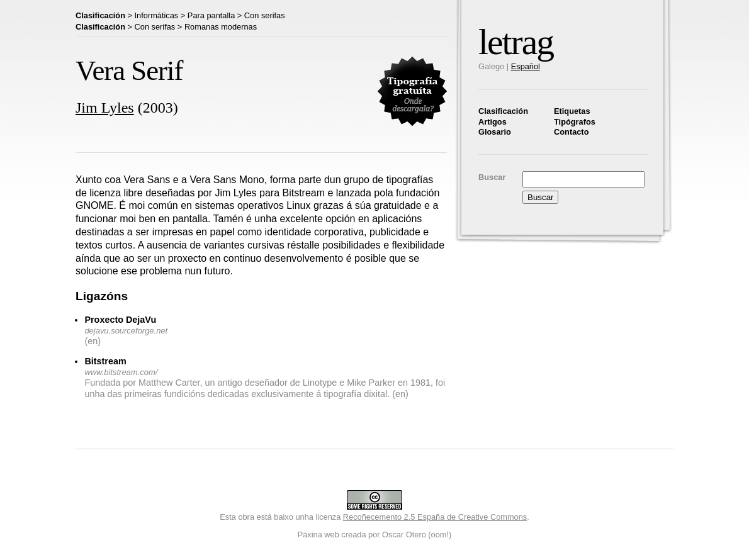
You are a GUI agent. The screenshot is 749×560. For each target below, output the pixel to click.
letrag (516, 42)
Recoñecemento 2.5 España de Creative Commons (435, 517)
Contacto (571, 132)
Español (526, 66)
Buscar (492, 177)
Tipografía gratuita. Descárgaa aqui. (412, 91)
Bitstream (105, 361)
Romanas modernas (221, 27)
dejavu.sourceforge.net (126, 331)
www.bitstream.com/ (121, 372)
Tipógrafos (575, 122)
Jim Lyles (105, 108)
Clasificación (503, 111)
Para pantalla (211, 15)
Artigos (493, 122)
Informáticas (157, 15)
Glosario (495, 132)
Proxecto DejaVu (120, 320)
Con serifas (265, 15)
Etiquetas (572, 111)
